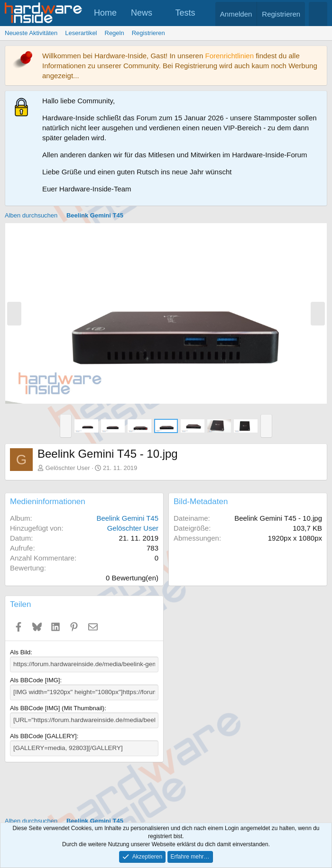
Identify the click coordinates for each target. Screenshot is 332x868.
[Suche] (318, 14)
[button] (161, 13)
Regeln (115, 33)
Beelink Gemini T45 (127, 518)
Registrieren (148, 33)
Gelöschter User (68, 468)
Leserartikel (81, 33)
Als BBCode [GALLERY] (43, 735)
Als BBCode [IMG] (35, 680)
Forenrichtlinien (229, 56)
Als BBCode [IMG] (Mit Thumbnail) (57, 708)
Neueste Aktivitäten (31, 33)
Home (105, 13)
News (142, 13)
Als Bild (20, 652)
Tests (185, 13)
